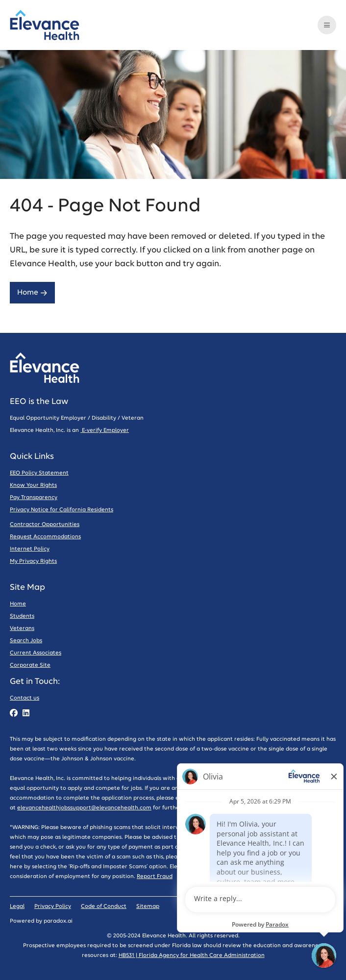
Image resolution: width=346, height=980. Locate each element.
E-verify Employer (105, 430)
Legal (17, 906)
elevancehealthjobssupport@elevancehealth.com (84, 808)
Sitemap (148, 906)
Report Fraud (155, 876)
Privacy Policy (53, 906)
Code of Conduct (104, 906)
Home (32, 292)
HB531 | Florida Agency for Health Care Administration (192, 955)
